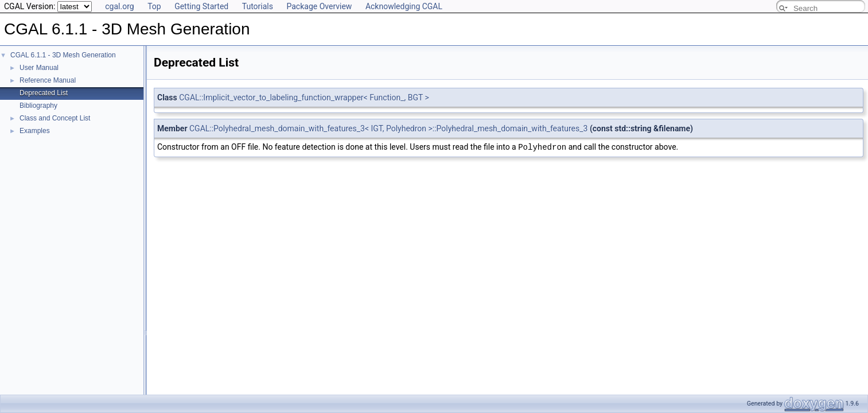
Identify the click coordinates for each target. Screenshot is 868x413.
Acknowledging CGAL (404, 6)
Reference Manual (48, 80)
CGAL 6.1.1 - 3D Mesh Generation (63, 55)
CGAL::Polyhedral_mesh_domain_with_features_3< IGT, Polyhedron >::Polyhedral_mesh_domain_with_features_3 (388, 128)
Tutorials (258, 6)
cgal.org (119, 6)
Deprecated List (44, 93)
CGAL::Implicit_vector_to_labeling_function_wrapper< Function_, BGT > (304, 98)
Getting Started (201, 6)
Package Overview (319, 6)
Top (154, 6)
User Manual (39, 68)
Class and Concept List (55, 118)
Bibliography (38, 106)
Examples (35, 131)
